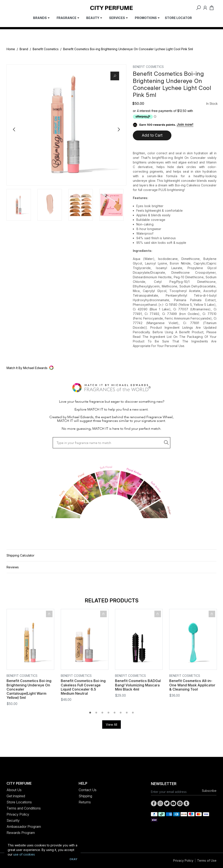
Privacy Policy (18, 814)
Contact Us (88, 790)
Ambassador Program (24, 827)
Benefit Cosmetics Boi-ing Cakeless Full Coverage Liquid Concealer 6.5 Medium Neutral (83, 687)
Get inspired (16, 796)
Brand (24, 49)
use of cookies (24, 854)
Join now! (185, 124)
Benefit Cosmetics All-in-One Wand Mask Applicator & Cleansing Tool (192, 685)
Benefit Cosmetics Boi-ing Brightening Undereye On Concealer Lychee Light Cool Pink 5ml (128, 49)
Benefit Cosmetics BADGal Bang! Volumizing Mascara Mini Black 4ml (138, 685)
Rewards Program (21, 833)
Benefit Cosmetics (46, 49)
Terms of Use (207, 860)
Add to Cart (152, 135)
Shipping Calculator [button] (20, 555)
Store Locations (19, 802)
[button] (111, 368)
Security (13, 820)
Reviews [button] (13, 567)
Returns (85, 802)
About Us (14, 790)
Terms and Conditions (24, 808)
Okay (73, 859)
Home (11, 49)
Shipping (85, 796)
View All (111, 724)
